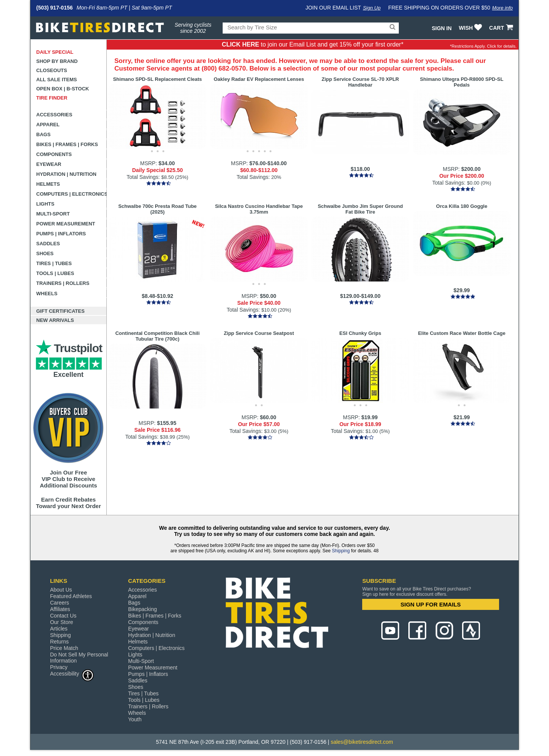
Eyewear (49, 164)
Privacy (59, 667)
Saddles (48, 244)
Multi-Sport (53, 214)
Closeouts (52, 70)
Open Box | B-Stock (63, 89)
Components (54, 154)
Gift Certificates (60, 311)
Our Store (62, 622)
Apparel (48, 125)
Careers (59, 603)
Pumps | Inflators (61, 234)
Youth (135, 719)
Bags (43, 134)
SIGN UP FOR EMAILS (431, 604)
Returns (59, 642)
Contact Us (63, 616)
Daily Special (55, 52)
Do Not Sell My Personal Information (79, 658)
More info (502, 8)
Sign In (441, 28)
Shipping (341, 551)
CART (502, 28)
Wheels (47, 294)
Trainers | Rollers (63, 283)
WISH (471, 28)
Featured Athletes (71, 596)
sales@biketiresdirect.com (362, 742)
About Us (61, 590)
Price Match (64, 648)
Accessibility (72, 673)
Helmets (48, 184)
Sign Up (372, 8)
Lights (45, 204)
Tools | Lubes (55, 273)
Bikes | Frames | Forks (67, 144)
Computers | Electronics (71, 194)
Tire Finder (52, 98)
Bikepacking (143, 609)
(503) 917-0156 (55, 8)
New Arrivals (55, 320)
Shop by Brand (57, 61)
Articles (59, 629)
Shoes (45, 253)
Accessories (54, 115)
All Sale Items (57, 80)
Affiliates (60, 609)
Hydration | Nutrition (66, 174)
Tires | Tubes (54, 263)
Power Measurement (66, 224)
